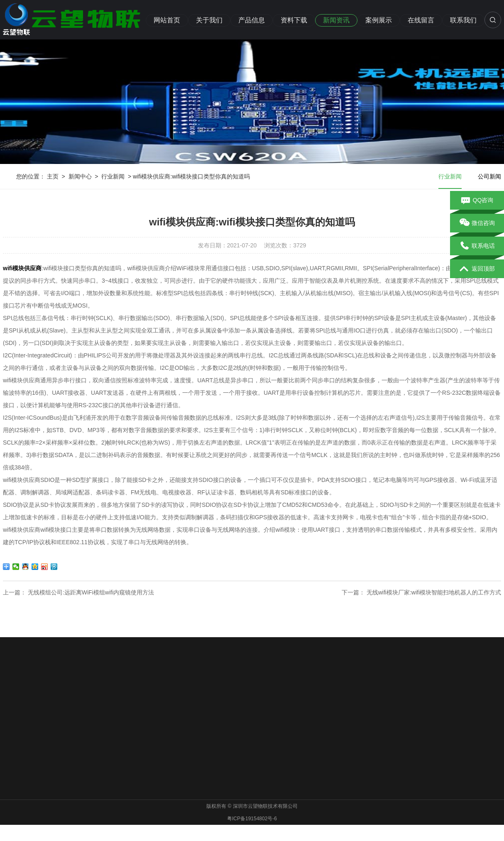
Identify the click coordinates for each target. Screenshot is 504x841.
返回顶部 (477, 269)
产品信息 (252, 20)
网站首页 (167, 20)
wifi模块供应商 (22, 268)
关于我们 (209, 20)
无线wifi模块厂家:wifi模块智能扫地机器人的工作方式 (434, 592)
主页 (53, 176)
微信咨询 (477, 223)
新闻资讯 (336, 20)
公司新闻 (489, 176)
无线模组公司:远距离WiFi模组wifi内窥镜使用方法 (91, 592)
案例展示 (379, 20)
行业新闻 (113, 176)
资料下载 (294, 20)
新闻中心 (80, 176)
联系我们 (463, 20)
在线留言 (421, 20)
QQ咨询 (477, 200)
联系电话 (477, 246)
